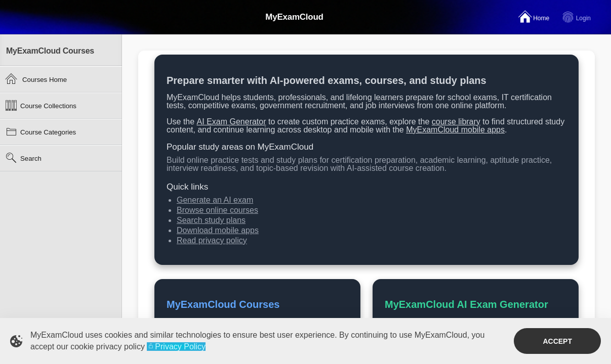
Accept (557, 341)
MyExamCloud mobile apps (455, 130)
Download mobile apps (218, 230)
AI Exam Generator (232, 122)
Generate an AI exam (215, 200)
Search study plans (211, 220)
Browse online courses (217, 210)
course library (456, 122)
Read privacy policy (212, 240)
